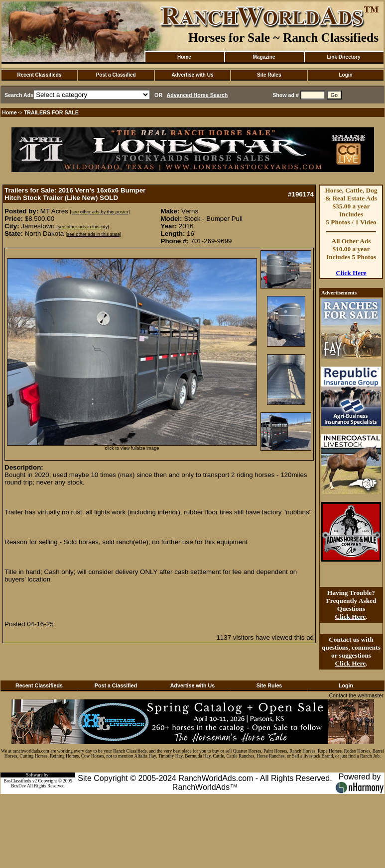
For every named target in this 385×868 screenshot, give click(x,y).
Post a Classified (116, 75)
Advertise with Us (193, 75)
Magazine (264, 57)
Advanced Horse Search (197, 95)
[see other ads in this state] (93, 234)
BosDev (18, 786)
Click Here (351, 273)
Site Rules (269, 75)
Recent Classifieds (39, 75)
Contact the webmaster (356, 695)
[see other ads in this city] (82, 227)
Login (345, 75)
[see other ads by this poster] (100, 212)
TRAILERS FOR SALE (51, 112)
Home (184, 57)
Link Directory (343, 57)
